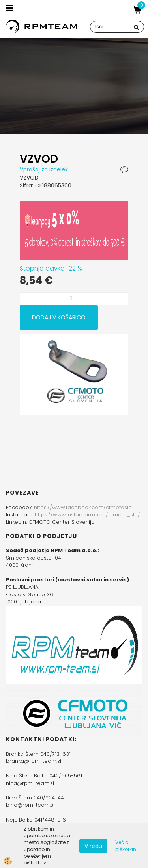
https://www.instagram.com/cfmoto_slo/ (87, 515)
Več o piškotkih (126, 846)
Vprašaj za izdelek (44, 169)
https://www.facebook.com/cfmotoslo (83, 507)
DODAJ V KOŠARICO (59, 317)
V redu (93, 846)
